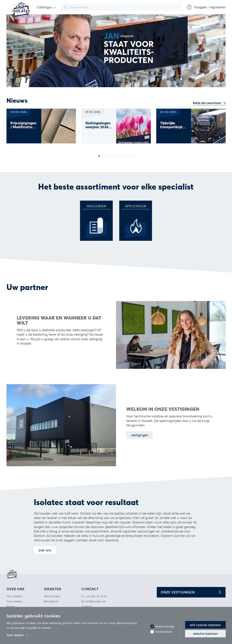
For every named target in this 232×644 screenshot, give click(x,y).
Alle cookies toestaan (205, 625)
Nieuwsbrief (51, 601)
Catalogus (44, 7)
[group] (41, 126)
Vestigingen (140, 435)
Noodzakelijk (165, 626)
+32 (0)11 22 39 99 (96, 596)
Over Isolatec (14, 596)
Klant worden (52, 596)
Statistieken (164, 632)
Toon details (17, 635)
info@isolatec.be (96, 601)
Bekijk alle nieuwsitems (208, 103)
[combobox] (121, 7)
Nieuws (11, 606)
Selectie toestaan (205, 634)
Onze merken (14, 601)
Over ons (45, 550)
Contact (86, 606)
